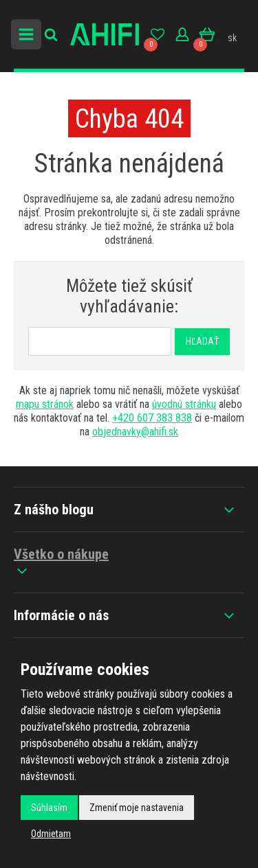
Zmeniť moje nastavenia (137, 808)
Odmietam (51, 834)
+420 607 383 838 (152, 418)
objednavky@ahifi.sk (135, 432)
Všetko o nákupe (61, 562)
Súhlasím (49, 808)
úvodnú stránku (184, 404)
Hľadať (202, 341)
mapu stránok (45, 404)
